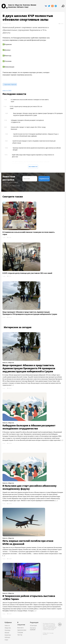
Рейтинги (20, 7)
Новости (11, 5)
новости (21, 94)
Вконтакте (20, 628)
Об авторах (33, 625)
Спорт (26, 7)
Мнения (33, 5)
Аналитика (12, 7)
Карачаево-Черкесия (10, 84)
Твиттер (20, 635)
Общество (18, 5)
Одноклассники (22, 630)
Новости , (5, 363)
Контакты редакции (33, 629)
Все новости (33, 167)
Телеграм (20, 632)
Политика (26, 5)
